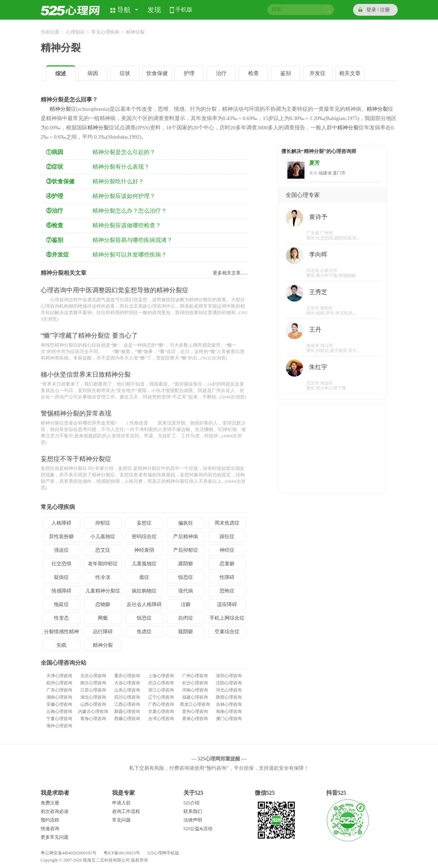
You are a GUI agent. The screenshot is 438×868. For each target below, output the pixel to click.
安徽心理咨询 (59, 704)
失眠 (61, 645)
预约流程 (50, 820)
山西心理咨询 (93, 704)
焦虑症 (144, 632)
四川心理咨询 (127, 697)
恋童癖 (227, 564)
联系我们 (193, 811)
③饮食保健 (60, 181)
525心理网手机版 (163, 853)
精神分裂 (61, 48)
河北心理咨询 (229, 690)
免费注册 (50, 803)
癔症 (144, 577)
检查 (253, 73)
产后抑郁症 (186, 550)
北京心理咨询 (93, 676)
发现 (154, 10)
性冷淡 (103, 577)
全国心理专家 (303, 195)
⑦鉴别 (55, 240)
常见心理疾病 (105, 32)
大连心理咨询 (127, 683)
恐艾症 (103, 550)
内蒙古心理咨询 (93, 711)
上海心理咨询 (161, 676)
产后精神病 (186, 537)
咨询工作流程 (126, 811)
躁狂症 (227, 537)
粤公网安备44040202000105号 (69, 853)
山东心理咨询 (127, 690)
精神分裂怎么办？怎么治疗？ (130, 211)
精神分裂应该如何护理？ (124, 196)
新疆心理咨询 (127, 711)
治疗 (221, 73)
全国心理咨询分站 (64, 663)
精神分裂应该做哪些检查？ (127, 225)
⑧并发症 (57, 255)
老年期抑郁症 (103, 564)
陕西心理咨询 (229, 697)
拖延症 (61, 604)
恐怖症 (227, 591)
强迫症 (61, 550)
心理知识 (75, 32)
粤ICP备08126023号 (122, 853)
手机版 (184, 11)
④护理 (55, 196)
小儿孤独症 (103, 537)
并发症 (318, 73)
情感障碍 (61, 591)
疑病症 (61, 577)
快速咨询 (50, 829)
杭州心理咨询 (59, 683)
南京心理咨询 (93, 683)
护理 (189, 73)
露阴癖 (186, 564)
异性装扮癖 (61, 537)
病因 (93, 73)
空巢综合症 (227, 632)
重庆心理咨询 (127, 676)
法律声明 (193, 820)
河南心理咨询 (195, 690)
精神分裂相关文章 (64, 273)
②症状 (55, 167)
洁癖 (186, 604)
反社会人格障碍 (144, 604)
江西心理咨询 (127, 704)
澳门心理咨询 (229, 719)
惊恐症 (186, 577)
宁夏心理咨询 (59, 719)
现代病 (186, 591)
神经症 (227, 550)
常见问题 (121, 820)
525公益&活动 (198, 829)
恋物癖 (103, 604)
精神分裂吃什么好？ (118, 181)
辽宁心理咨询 (161, 697)
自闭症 (186, 618)
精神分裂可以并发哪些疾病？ (130, 255)
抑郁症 (103, 523)
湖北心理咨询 (93, 697)
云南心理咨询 (59, 711)
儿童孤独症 (144, 564)
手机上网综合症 (227, 618)
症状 (125, 73)
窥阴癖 (186, 632)
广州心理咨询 (195, 676)
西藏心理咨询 (127, 719)
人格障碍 (61, 523)
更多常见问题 (55, 837)
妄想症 (144, 523)
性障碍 (227, 577)
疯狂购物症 (144, 591)
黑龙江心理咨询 (195, 704)
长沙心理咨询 (195, 683)
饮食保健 (157, 73)
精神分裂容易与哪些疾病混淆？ (132, 240)
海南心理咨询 (229, 711)
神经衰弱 (144, 550)
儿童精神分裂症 (103, 591)
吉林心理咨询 (229, 704)
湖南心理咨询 (59, 697)
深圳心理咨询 (229, 676)
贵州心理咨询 (195, 711)
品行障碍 (103, 632)
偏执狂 (186, 523)
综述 (61, 74)
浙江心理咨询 (161, 690)
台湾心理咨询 (161, 719)
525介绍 (192, 803)
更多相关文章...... (230, 273)
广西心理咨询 (161, 704)
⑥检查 (55, 225)
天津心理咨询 (59, 676)
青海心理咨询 (93, 719)
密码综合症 (144, 537)
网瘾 (103, 618)
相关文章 (350, 73)
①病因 (55, 152)
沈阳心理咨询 (229, 683)
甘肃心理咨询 (161, 711)
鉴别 (286, 73)
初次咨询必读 (55, 811)
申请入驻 (121, 803)
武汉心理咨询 (161, 683)
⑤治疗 (55, 211)
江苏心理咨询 (93, 690)
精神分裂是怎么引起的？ (124, 152)
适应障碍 (227, 604)
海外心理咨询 (59, 726)
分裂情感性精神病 (61, 633)
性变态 (61, 618)
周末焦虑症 (227, 523)
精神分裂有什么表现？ (121, 167)
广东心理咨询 (59, 690)
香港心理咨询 (195, 719)
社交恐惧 (61, 564)
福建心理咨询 (195, 697)
